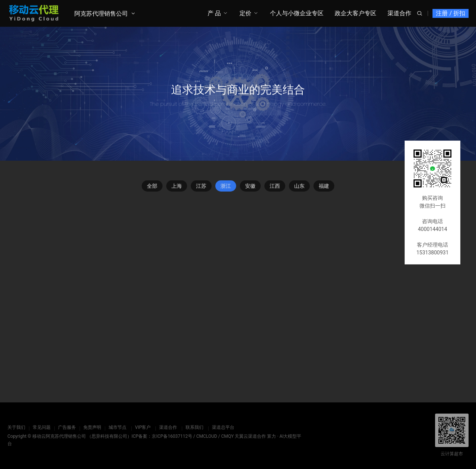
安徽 (250, 187)
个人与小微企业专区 (297, 13)
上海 (177, 187)
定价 (245, 13)
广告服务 (67, 427)
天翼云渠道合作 (250, 436)
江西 (275, 187)
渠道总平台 (223, 427)
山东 (299, 187)
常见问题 (42, 427)
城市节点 (118, 427)
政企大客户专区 (356, 13)
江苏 (201, 187)
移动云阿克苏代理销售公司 (59, 436)
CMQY (228, 436)
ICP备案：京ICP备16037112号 (162, 436)
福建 (324, 187)
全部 (152, 187)
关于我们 (16, 427)
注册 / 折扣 (451, 13)
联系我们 (194, 427)
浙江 (226, 187)
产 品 (214, 13)
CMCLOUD (207, 436)
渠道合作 (399, 13)
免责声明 (92, 427)
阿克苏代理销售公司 (101, 14)
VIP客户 (143, 427)
